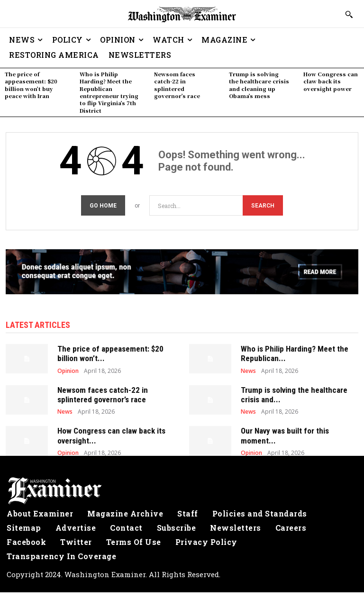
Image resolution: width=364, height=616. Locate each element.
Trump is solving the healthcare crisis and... (294, 395)
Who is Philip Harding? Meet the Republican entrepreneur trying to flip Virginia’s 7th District (109, 92)
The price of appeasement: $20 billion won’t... (110, 353)
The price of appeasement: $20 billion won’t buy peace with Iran (31, 85)
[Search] (263, 205)
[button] (349, 14)
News (248, 371)
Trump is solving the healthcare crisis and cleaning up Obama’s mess (259, 85)
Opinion (68, 371)
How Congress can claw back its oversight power (331, 81)
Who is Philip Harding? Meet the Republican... (295, 353)
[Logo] (182, 491)
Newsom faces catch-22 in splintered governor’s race (177, 85)
